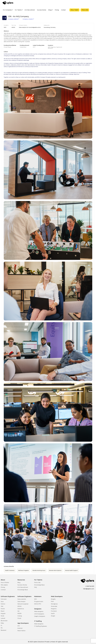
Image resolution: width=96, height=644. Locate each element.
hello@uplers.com (89, 589)
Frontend (54, 611)
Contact (63, 10)
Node (2, 616)
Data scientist (22, 599)
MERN (19, 614)
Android (20, 628)
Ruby (2, 623)
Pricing (57, 10)
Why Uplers (4, 585)
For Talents (18, 10)
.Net (2, 606)
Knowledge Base (23, 590)
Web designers (39, 611)
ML (2, 628)
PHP (52, 602)
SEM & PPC (38, 604)
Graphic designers (40, 616)
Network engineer (23, 604)
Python (3, 604)
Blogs (50, 10)
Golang (20, 616)
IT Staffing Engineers (41, 626)
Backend (3, 630)
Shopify (53, 599)
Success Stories (42, 10)
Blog (19, 583)
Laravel (3, 618)
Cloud (19, 618)
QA (18, 611)
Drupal (53, 616)
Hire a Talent (74, 10)
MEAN (19, 606)
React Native (21, 631)
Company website (14, 19)
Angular (3, 614)
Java (2, 602)
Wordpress (54, 604)
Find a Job (85, 10)
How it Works (5, 583)
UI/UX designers (39, 614)
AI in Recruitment (30, 10)
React (3, 611)
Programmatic (39, 602)
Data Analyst (21, 602)
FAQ (36, 587)
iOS (19, 626)
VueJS (53, 614)
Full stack (4, 599)
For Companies (7, 10)
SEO (36, 599)
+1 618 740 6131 (90, 586)
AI (1, 625)
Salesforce (21, 609)
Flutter (3, 609)
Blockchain (4, 621)
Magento (54, 609)
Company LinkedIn (28, 19)
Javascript (54, 606)
